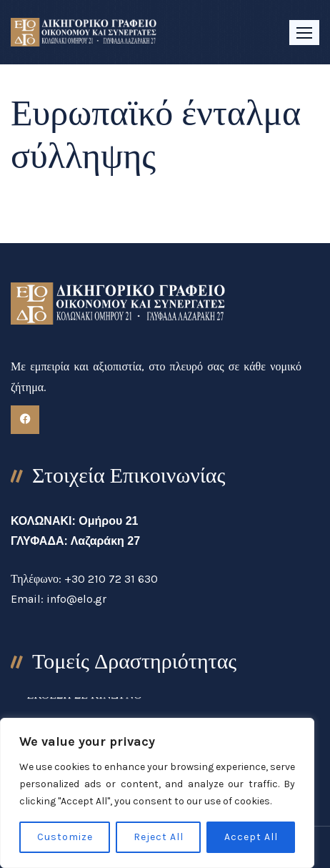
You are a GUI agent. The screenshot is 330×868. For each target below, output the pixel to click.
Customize (65, 837)
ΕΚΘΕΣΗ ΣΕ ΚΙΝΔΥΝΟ (84, 700)
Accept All (251, 837)
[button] (304, 33)
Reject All (159, 837)
